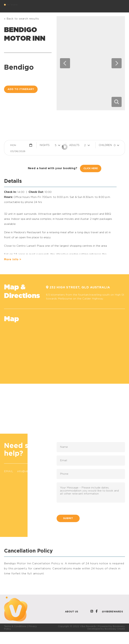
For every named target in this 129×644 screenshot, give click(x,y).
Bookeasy (119, 626)
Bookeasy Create (115, 629)
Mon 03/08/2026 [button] (18, 146)
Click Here (91, 168)
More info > (13, 259)
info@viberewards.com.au (34, 471)
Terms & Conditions (15, 626)
